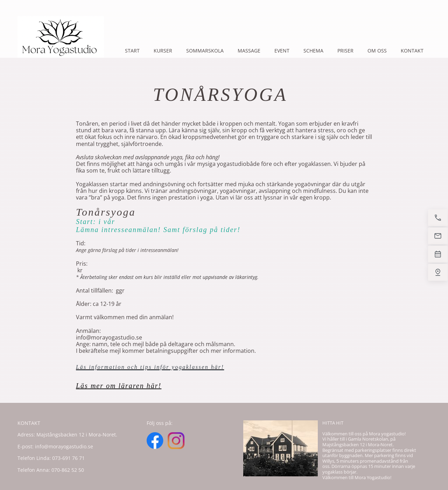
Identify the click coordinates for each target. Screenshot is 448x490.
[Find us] (438, 272)
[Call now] (438, 218)
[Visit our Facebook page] (155, 441)
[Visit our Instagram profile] (176, 441)
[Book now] (438, 254)
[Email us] (438, 236)
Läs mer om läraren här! (119, 386)
